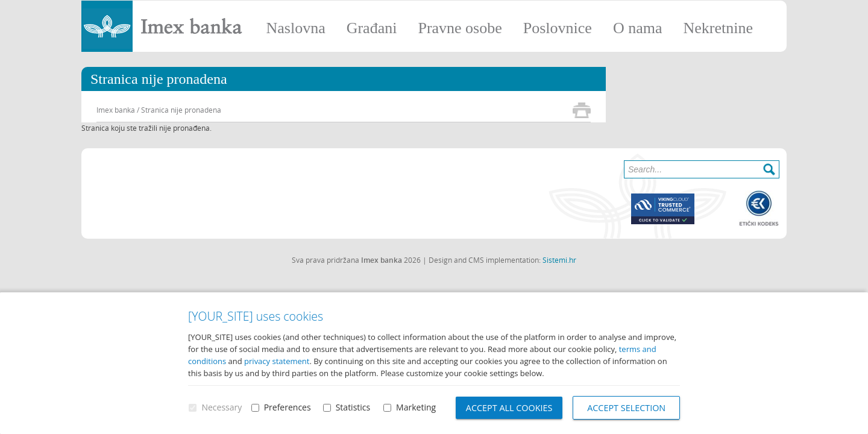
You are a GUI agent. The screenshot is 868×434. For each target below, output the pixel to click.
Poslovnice (558, 28)
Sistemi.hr (559, 260)
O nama (638, 28)
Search (769, 169)
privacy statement (277, 362)
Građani (372, 28)
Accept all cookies (509, 408)
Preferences (287, 408)
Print (582, 110)
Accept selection (627, 408)
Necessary (222, 408)
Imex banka (116, 110)
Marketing (415, 408)
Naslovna (295, 28)
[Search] (702, 169)
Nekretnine (718, 28)
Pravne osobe (460, 28)
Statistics (352, 408)
